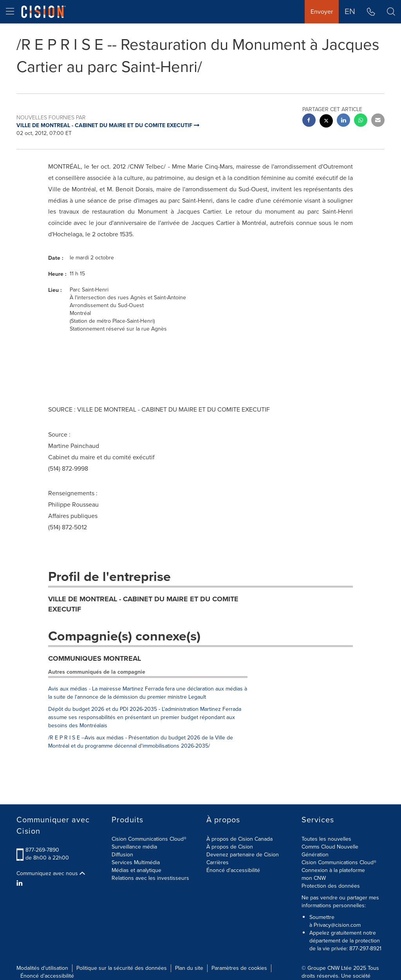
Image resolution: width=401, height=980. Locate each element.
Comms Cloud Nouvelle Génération (330, 851)
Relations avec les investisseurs (150, 878)
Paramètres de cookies (239, 968)
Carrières (218, 862)
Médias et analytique (136, 870)
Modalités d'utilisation (42, 968)
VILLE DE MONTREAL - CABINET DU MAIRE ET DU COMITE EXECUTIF (143, 604)
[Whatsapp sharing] (361, 121)
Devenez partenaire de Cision (243, 855)
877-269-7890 (42, 850)
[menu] (10, 12)
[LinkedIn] (21, 883)
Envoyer (322, 12)
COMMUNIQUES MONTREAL (95, 658)
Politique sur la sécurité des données (122, 968)
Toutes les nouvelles (326, 839)
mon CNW (314, 878)
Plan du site (189, 968)
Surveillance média (134, 847)
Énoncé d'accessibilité (233, 870)
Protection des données (331, 886)
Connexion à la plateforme (333, 870)
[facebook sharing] (309, 121)
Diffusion (122, 855)
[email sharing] (378, 121)
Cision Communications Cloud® (149, 839)
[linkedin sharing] (343, 121)
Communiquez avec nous (51, 874)
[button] (391, 12)
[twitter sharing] (326, 122)
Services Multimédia (136, 862)
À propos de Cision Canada (239, 839)
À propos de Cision (230, 847)
